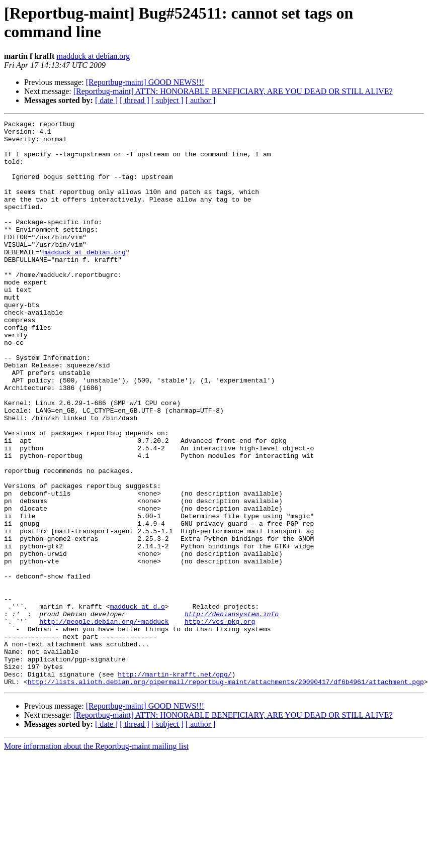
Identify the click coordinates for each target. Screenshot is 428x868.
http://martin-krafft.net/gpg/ (175, 786)
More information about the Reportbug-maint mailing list (96, 859)
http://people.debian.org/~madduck (104, 722)
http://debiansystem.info (232, 713)
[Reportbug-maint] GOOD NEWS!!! (145, 82)
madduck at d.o (138, 704)
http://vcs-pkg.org (220, 722)
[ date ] (106, 100)
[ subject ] (167, 100)
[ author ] (201, 100)
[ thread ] (135, 100)
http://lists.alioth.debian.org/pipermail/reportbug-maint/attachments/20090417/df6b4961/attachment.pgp (226, 795)
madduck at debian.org (93, 56)
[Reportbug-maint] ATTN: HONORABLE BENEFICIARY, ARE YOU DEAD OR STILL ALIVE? (233, 91)
